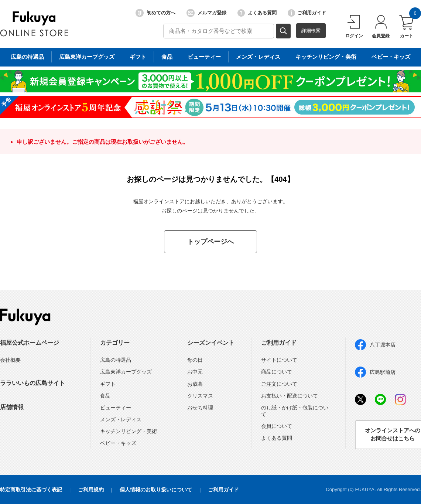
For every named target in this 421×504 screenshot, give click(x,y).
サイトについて (279, 360)
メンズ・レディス (121, 419)
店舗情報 (12, 407)
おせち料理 (200, 408)
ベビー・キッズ (118, 443)
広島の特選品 (116, 360)
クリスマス (200, 396)
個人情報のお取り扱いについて (156, 490)
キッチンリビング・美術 (129, 431)
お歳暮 (195, 384)
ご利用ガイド (307, 13)
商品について (277, 372)
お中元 (195, 372)
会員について (277, 426)
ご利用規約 (91, 490)
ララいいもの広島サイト (32, 383)
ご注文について (279, 384)
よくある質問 (257, 13)
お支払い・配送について (290, 396)
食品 (105, 396)
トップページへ (210, 242)
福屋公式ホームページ (30, 343)
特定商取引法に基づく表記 (31, 490)
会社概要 (10, 360)
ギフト (108, 384)
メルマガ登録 (206, 13)
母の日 (195, 360)
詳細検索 (311, 30)
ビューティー (116, 408)
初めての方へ (155, 13)
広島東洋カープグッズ (126, 372)
